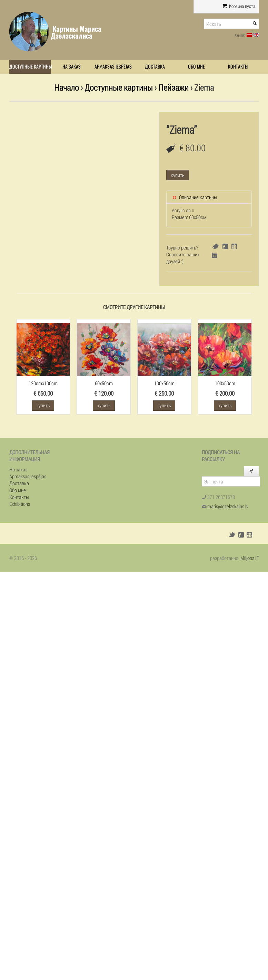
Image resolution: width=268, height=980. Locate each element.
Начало (67, 87)
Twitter (215, 246)
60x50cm (104, 383)
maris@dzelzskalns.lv (228, 506)
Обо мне (196, 67)
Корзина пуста (239, 6)
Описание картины (195, 197)
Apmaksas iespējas (113, 67)
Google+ (215, 255)
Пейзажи (173, 87)
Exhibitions (20, 504)
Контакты (238, 67)
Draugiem (234, 246)
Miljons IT (250, 558)
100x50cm (164, 383)
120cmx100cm (43, 383)
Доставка (155, 67)
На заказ (72, 67)
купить (178, 175)
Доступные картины (30, 67)
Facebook (225, 246)
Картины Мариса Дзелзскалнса (76, 32)
